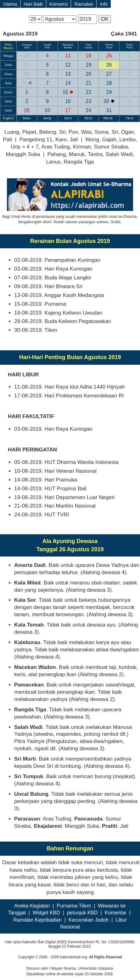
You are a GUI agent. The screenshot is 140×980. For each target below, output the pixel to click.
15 (66, 92)
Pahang (109, 45)
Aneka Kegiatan (32, 906)
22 (88, 92)
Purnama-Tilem (74, 906)
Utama (10, 4)
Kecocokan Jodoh (89, 920)
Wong (48, 118)
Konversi (59, 4)
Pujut (89, 45)
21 (88, 83)
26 (109, 65)
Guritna (88, 48)
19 (88, 65)
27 (109, 74)
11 (68, 56)
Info (104, 4)
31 (25, 83)
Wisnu (130, 48)
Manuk (109, 118)
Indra (27, 48)
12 (68, 65)
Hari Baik (33, 4)
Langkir (47, 45)
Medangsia (68, 45)
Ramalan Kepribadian (37, 920)
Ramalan (84, 4)
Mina (88, 118)
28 (27, 56)
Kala (47, 48)
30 (27, 74)
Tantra (109, 48)
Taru (130, 118)
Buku (27, 118)
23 (88, 101)
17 (68, 110)
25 (109, 56)
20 (88, 74)
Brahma (68, 48)
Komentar (115, 913)
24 (88, 110)
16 (68, 101)
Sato (68, 118)
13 (68, 74)
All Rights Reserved (106, 957)
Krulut (129, 45)
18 (88, 56)
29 (27, 65)
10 (48, 110)
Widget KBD (46, 913)
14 (68, 83)
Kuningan (27, 45)
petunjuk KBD (82, 913)
